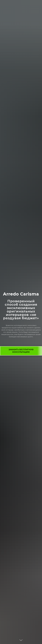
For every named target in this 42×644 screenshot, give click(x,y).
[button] (21, 351)
